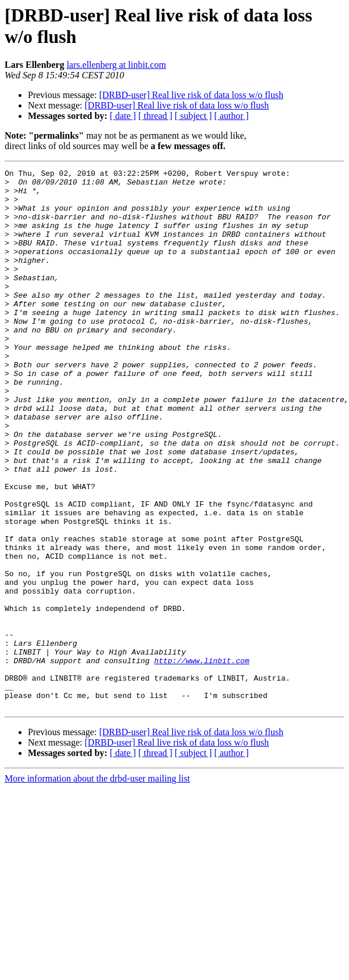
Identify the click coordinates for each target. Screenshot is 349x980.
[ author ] (232, 116)
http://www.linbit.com (202, 760)
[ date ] (123, 116)
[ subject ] (193, 116)
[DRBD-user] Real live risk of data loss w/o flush (191, 95)
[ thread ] (155, 116)
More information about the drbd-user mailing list (97, 886)
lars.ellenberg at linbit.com (116, 65)
